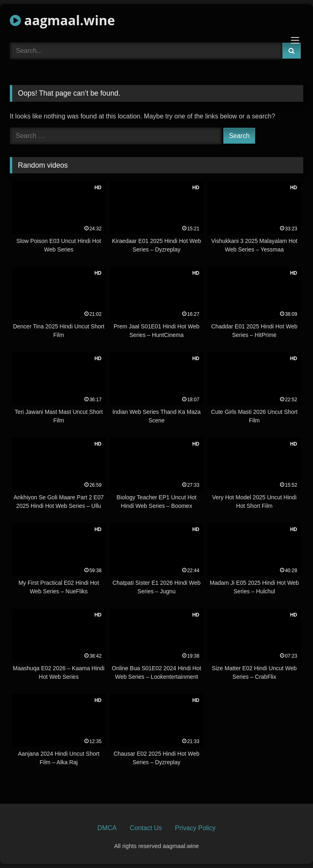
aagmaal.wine (62, 20)
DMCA (107, 828)
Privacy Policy (195, 828)
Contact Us (146, 828)
